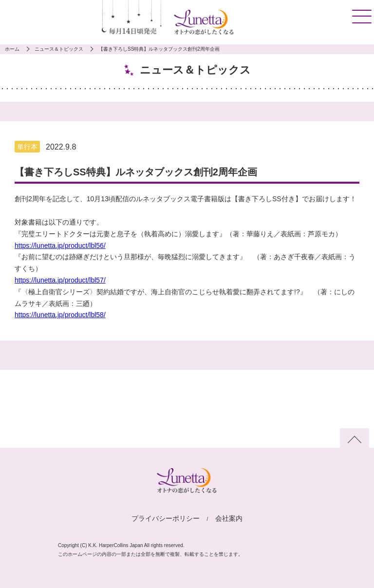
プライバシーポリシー (166, 518)
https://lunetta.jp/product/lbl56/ (60, 246)
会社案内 (229, 518)
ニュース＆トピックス (59, 49)
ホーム (12, 49)
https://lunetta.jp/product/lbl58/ (60, 315)
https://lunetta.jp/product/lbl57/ (60, 280)
